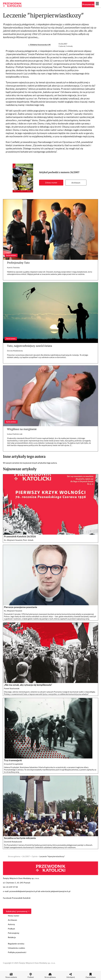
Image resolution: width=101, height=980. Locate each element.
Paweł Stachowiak (12, 688)
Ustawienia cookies (16, 948)
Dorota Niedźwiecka (15, 351)
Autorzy (11, 924)
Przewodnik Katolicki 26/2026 (20, 536)
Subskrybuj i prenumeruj (17, 911)
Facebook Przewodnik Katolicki (17, 898)
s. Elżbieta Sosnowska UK (40, 45)
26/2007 (75, 172)
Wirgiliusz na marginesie (22, 429)
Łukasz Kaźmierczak (15, 434)
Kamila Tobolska (13, 267)
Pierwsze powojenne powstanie (21, 607)
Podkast (11, 929)
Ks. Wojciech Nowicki (13, 540)
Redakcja (12, 937)
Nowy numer (14, 916)
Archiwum (76, 183)
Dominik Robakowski (13, 842)
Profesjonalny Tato (18, 263)
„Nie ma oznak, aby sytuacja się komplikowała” (28, 685)
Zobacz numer (51, 182)
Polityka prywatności (17, 952)
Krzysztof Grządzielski (13, 764)
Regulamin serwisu (16, 944)
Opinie (35, 856)
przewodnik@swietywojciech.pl (23, 891)
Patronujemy (14, 933)
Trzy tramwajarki (13, 760)
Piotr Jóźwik (28, 540)
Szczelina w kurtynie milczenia (20, 838)
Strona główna (14, 856)
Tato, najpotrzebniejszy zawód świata (30, 346)
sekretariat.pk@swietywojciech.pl (56, 891)
